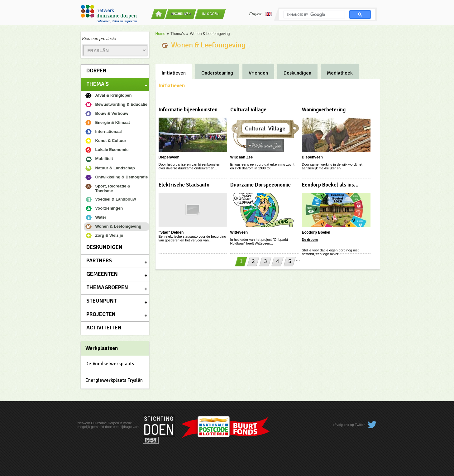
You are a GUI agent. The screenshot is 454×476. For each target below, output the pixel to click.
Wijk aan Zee (242, 157)
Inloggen (210, 14)
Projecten (101, 314)
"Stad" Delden (171, 232)
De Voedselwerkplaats (110, 364)
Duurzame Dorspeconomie (260, 185)
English (261, 14)
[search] (314, 15)
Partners (99, 260)
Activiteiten (104, 328)
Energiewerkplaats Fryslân (114, 380)
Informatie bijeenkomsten (188, 110)
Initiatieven (174, 73)
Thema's (98, 84)
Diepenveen (169, 157)
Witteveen (239, 232)
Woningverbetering (324, 110)
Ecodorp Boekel (316, 232)
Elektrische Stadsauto (184, 185)
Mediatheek (340, 73)
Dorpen (96, 70)
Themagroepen (107, 287)
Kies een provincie (99, 39)
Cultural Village (248, 110)
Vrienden (258, 73)
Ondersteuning (217, 73)
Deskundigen (104, 247)
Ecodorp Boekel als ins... (330, 185)
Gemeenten (102, 274)
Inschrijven (181, 14)
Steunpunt (102, 301)
